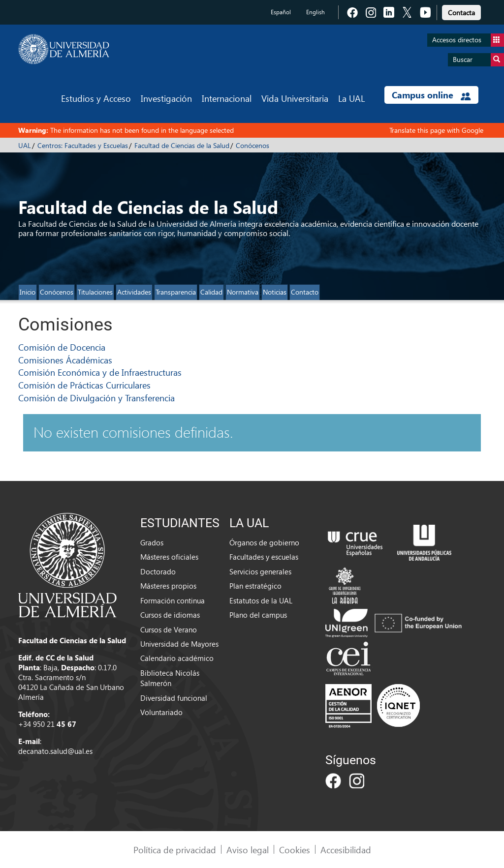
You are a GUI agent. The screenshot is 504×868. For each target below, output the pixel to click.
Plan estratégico (255, 586)
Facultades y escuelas (264, 557)
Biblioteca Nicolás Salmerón (170, 678)
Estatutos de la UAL (261, 600)
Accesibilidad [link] (346, 850)
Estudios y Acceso (96, 98)
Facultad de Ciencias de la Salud (182, 145)
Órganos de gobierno (264, 542)
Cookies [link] (295, 850)
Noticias (275, 292)
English (315, 12)
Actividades (134, 292)
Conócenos (252, 145)
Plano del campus (258, 615)
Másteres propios (168, 586)
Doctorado (158, 571)
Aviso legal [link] (248, 850)
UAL (25, 145)
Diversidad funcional (174, 698)
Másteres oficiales (169, 557)
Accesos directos (468, 40)
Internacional (227, 98)
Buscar (478, 60)
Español (281, 12)
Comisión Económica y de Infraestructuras (100, 372)
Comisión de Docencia (62, 347)
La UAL (351, 98)
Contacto (305, 292)
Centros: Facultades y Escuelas (83, 145)
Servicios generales (260, 571)
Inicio (28, 292)
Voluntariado (161, 712)
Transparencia (176, 292)
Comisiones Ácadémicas (65, 360)
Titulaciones (95, 292)
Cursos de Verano (169, 629)
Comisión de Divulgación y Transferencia (96, 398)
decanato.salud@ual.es (55, 751)
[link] (461, 11)
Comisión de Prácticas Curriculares (84, 385)
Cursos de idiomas (170, 615)
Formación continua (173, 600)
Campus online (431, 95)
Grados (152, 542)
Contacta (461, 13)
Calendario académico (177, 658)
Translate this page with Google (436, 130)
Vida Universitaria (295, 98)
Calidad (211, 292)
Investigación (166, 98)
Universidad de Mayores (179, 644)
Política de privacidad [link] (175, 850)
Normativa (243, 292)
